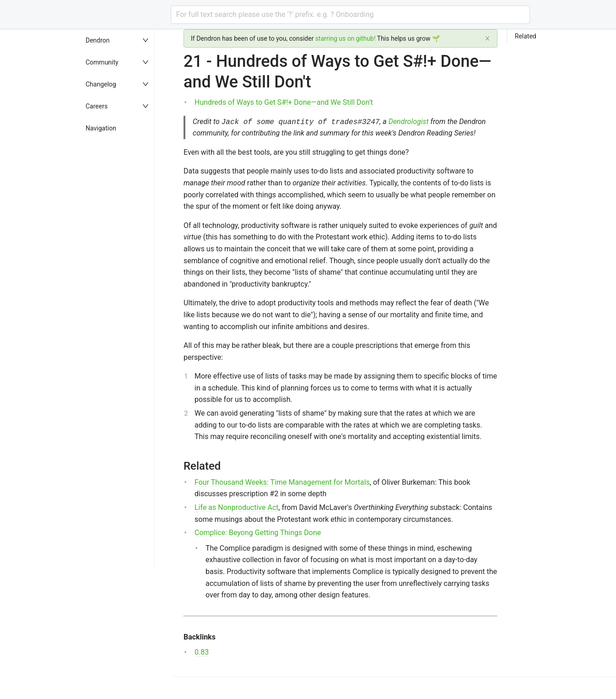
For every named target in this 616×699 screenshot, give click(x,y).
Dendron (98, 40)
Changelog (101, 84)
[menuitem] (127, 40)
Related (526, 36)
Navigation (101, 128)
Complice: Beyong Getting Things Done (258, 533)
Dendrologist (409, 122)
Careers (97, 106)
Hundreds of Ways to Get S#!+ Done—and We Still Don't (284, 102)
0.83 (202, 652)
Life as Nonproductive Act (237, 507)
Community (102, 62)
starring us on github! (346, 38)
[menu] (127, 364)
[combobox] (350, 15)
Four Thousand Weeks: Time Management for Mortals (282, 482)
